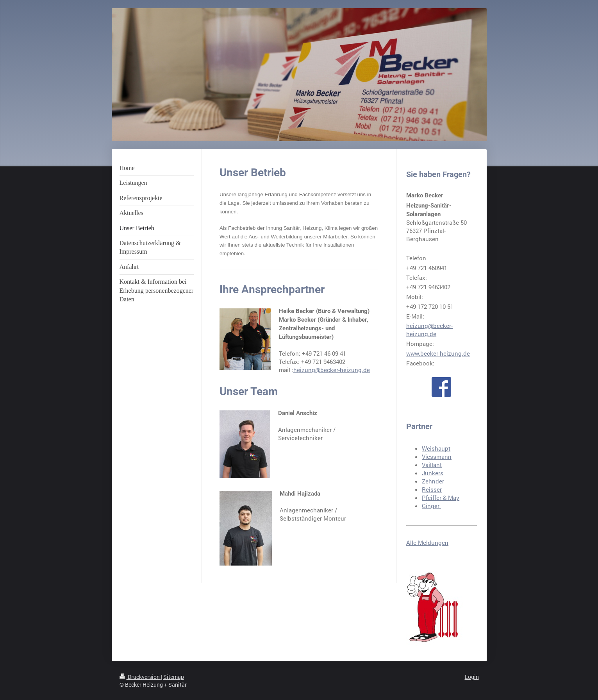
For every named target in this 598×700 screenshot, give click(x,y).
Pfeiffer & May (441, 498)
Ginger (431, 506)
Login (472, 677)
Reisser (432, 489)
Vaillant (432, 465)
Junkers (433, 473)
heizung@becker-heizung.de (332, 370)
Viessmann (437, 457)
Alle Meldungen (427, 542)
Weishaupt (436, 448)
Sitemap (174, 677)
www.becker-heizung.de (438, 353)
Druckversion (140, 677)
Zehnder (433, 481)
